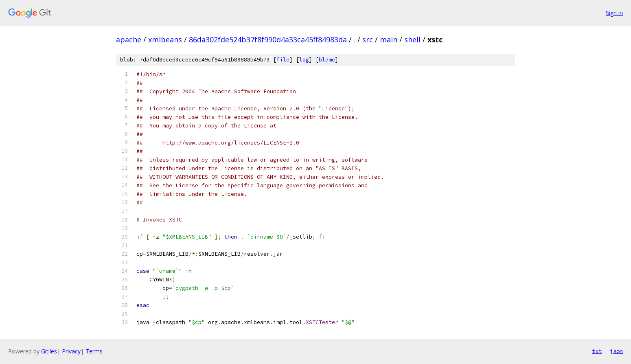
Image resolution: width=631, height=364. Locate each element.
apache (129, 39)
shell (412, 39)
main (389, 39)
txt (597, 351)
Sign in (614, 13)
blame (327, 60)
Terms (94, 351)
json (616, 351)
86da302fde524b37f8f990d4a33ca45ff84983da (268, 39)
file (283, 60)
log (304, 60)
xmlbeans (165, 39)
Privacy (71, 351)
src (368, 39)
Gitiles (49, 351)
